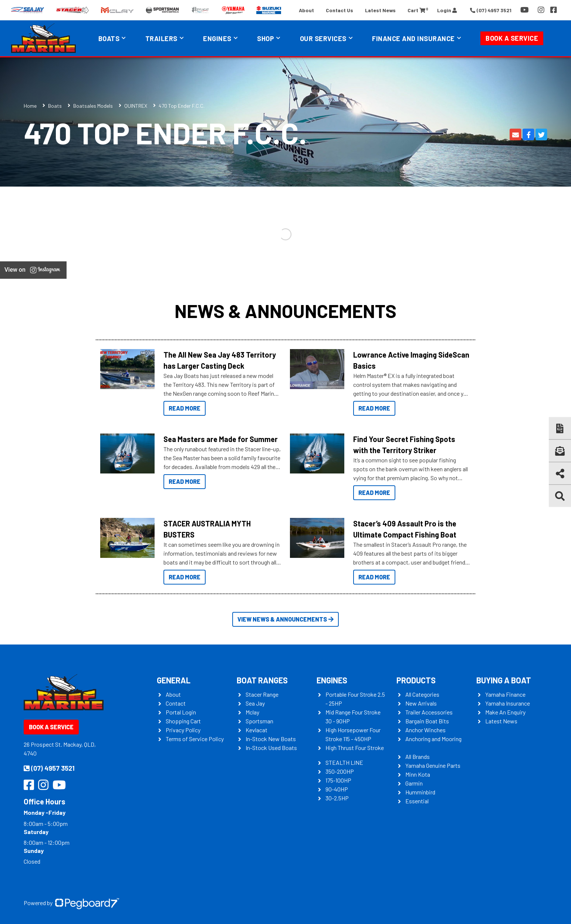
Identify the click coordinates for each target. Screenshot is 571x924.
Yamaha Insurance (508, 703)
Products (416, 680)
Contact (176, 703)
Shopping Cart (183, 721)
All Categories (422, 694)
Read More (185, 408)
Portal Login (181, 712)
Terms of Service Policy (195, 739)
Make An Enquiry (505, 712)
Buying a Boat (504, 680)
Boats (109, 38)
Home (30, 106)
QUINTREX (136, 106)
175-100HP (338, 780)
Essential (417, 801)
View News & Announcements (285, 619)
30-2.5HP (337, 798)
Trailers (161, 38)
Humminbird (420, 792)
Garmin (414, 783)
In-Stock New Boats (271, 739)
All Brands (418, 756)
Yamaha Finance (505, 694)
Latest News (380, 10)
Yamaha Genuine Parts (433, 765)
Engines (217, 38)
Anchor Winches (425, 730)
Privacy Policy (183, 730)
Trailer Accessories (429, 712)
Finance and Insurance (413, 38)
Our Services (323, 38)
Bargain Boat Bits (427, 721)
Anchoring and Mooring (433, 739)
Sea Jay (255, 703)
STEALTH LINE (344, 762)
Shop (266, 38)
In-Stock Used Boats (271, 748)
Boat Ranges (262, 680)
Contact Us (339, 10)
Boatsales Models (93, 106)
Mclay (252, 712)
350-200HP (340, 771)
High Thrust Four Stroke (355, 748)
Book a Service (512, 38)
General (174, 680)
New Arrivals (421, 703)
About (306, 10)
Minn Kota (418, 774)
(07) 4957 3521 (49, 768)
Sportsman (259, 721)
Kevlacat (256, 730)
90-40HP (337, 789)
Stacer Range (262, 694)
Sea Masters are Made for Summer (221, 439)
